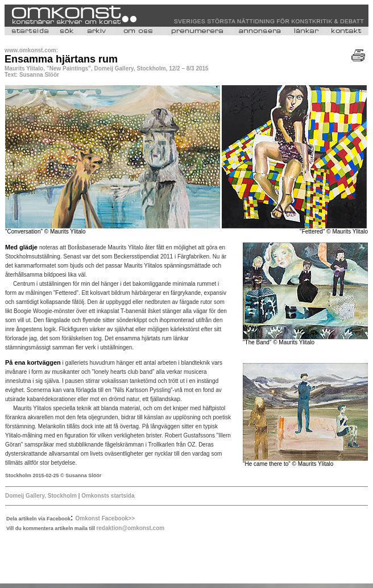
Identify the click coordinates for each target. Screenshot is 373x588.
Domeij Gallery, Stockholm (41, 496)
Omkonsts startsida (107, 496)
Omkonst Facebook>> (105, 518)
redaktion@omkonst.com (130, 528)
